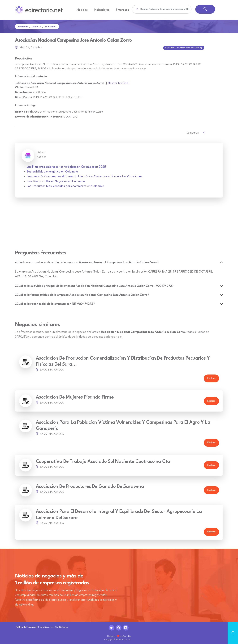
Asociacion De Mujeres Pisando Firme (75, 397)
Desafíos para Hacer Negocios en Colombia (56, 181)
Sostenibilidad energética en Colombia (52, 171)
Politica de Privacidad (26, 627)
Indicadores (102, 10)
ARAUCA (36, 27)
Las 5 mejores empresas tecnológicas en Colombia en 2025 (66, 167)
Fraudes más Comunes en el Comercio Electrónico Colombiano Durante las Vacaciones (84, 176)
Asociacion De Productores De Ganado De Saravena (90, 486)
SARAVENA (51, 27)
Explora (211, 378)
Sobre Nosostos (46, 627)
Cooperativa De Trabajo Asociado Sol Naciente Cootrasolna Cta (103, 461)
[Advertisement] (119, 225)
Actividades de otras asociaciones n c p (184, 48)
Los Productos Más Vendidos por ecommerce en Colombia (65, 186)
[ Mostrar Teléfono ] (118, 83)
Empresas (122, 10)
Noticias (82, 10)
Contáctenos (61, 627)
